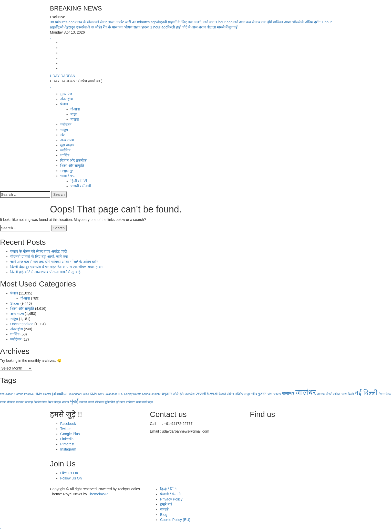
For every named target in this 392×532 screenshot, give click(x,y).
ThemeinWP (98, 494)
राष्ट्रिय (64, 130)
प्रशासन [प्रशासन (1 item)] (20, 402)
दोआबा (75, 109)
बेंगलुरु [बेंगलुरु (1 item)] (58, 402)
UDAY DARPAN (63, 76)
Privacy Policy (171, 499)
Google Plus (70, 434)
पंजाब (64, 104)
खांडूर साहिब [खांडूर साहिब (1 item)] (251, 394)
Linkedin (67, 439)
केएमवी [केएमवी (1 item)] (222, 394)
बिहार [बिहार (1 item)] (50, 402)
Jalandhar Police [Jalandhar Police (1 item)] (79, 394)
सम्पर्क (164, 509)
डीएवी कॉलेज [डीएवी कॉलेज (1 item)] (333, 394)
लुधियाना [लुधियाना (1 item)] (121, 402)
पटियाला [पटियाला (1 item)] (11, 402)
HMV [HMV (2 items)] (38, 394)
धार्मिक (65, 155)
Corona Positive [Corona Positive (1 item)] (24, 394)
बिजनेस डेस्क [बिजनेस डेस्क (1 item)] (40, 402)
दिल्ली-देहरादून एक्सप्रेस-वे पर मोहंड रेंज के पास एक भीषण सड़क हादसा (57, 267)
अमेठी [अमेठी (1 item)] (176, 394)
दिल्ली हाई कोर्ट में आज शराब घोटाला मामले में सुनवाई (194, 27)
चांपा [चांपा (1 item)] (270, 394)
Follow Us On (71, 478)
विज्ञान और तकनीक (73, 160)
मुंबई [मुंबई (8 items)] (74, 401)
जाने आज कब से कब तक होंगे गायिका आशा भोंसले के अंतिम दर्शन (269, 22)
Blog (164, 515)
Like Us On (69, 473)
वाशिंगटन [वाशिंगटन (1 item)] (131, 402)
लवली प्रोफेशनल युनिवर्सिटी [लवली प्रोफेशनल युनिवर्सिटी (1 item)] (102, 402)
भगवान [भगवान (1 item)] (65, 402)
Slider (15, 303)
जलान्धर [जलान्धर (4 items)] (288, 393)
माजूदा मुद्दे (67, 171)
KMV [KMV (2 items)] (94, 394)
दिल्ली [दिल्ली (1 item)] (351, 394)
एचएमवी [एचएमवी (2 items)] (201, 394)
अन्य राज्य (67, 140)
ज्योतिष (65, 150)
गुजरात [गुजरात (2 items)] (262, 394)
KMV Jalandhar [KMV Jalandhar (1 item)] (107, 394)
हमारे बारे (166, 504)
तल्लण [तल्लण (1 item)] (344, 394)
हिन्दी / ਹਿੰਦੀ (79, 181)
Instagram (68, 449)
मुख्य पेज (66, 94)
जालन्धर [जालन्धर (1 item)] (321, 394)
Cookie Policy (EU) (175, 520)
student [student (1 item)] (156, 394)
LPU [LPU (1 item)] (121, 394)
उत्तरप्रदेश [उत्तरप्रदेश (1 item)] (190, 394)
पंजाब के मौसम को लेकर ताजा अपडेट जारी (91, 22)
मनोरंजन (66, 125)
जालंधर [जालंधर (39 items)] (306, 392)
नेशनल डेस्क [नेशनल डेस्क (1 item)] (385, 394)
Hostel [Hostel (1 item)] (47, 394)
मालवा (75, 119)
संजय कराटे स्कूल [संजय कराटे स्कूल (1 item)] (145, 402)
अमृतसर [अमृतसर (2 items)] (167, 394)
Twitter (65, 429)
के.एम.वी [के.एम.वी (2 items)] (212, 394)
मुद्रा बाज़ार (67, 145)
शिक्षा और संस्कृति (72, 166)
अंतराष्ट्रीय (66, 99)
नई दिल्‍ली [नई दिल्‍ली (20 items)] (366, 393)
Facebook (68, 424)
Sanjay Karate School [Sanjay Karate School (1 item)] (137, 394)
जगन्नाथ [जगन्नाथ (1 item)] (277, 394)
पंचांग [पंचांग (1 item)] (3, 402)
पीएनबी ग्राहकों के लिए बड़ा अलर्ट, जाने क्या (174, 22)
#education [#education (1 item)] (7, 394)
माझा (74, 114)
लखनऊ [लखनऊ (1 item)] (83, 402)
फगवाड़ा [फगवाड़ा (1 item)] (29, 402)
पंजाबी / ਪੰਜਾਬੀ (81, 186)
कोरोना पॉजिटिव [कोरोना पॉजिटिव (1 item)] (235, 394)
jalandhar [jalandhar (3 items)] (60, 393)
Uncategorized (22, 324)
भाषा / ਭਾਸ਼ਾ (68, 176)
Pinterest (67, 444)
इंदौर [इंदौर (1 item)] (182, 394)
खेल (63, 135)
